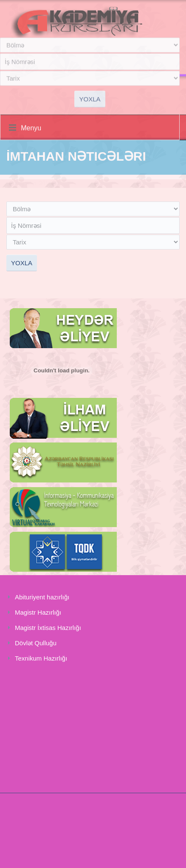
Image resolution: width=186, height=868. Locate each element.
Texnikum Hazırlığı (41, 658)
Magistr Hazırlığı (38, 612)
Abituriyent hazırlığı (42, 597)
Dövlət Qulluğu (36, 643)
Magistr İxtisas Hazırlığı (48, 628)
